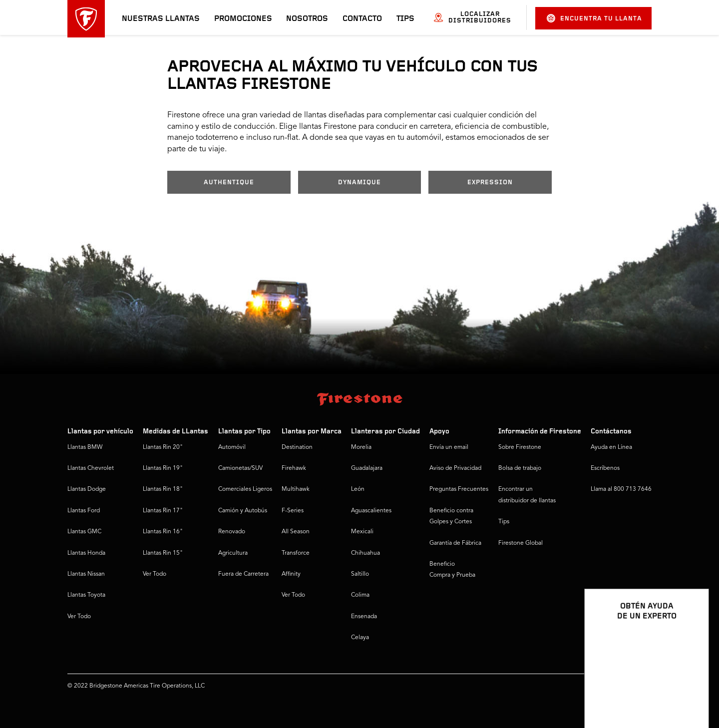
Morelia (361, 447)
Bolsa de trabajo (520, 468)
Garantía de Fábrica (455, 543)
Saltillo (360, 574)
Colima (360, 595)
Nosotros (307, 19)
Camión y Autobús (243, 511)
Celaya (360, 638)
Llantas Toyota (86, 595)
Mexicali (362, 532)
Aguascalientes (371, 511)
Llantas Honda (86, 553)
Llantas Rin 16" (163, 532)
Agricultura (233, 553)
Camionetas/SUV (240, 468)
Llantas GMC (84, 532)
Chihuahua (365, 553)
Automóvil (232, 447)
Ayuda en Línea (611, 447)
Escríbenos (605, 468)
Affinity (291, 574)
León (358, 489)
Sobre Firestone (520, 447)
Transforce (296, 553)
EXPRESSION (490, 182)
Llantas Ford (84, 511)
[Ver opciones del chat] (690, 692)
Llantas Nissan (86, 574)
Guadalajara (367, 468)
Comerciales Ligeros (245, 489)
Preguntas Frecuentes (459, 489)
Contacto (362, 19)
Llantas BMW (85, 447)
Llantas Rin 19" (163, 468)
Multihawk (296, 489)
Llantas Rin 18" (163, 489)
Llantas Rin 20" (163, 447)
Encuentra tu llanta (594, 18)
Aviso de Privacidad (455, 468)
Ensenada (364, 617)
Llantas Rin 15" (163, 553)
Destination (297, 447)
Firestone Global (521, 543)
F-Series (293, 511)
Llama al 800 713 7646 (621, 489)
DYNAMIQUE (359, 182)
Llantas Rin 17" (163, 511)
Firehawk (294, 468)
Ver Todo (79, 617)
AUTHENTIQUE (229, 182)
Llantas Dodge (87, 489)
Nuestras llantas (161, 19)
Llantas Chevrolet (91, 468)
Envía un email (449, 447)
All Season (296, 532)
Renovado (232, 532)
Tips (405, 19)
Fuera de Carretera (243, 574)
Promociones (243, 19)
